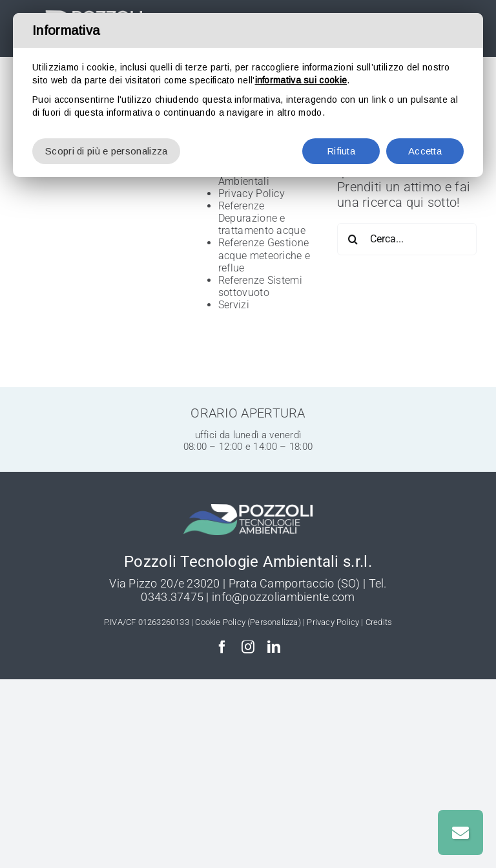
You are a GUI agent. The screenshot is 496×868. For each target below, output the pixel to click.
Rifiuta (341, 151)
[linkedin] (274, 647)
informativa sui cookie (301, 80)
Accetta (425, 151)
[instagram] (248, 647)
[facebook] (222, 647)
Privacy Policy (252, 194)
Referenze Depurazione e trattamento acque (262, 218)
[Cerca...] (407, 239)
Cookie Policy (220, 622)
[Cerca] (353, 239)
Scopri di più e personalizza (106, 151)
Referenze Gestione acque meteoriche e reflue (264, 255)
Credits (379, 622)
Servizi (234, 305)
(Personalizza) (274, 622)
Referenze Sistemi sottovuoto (260, 286)
